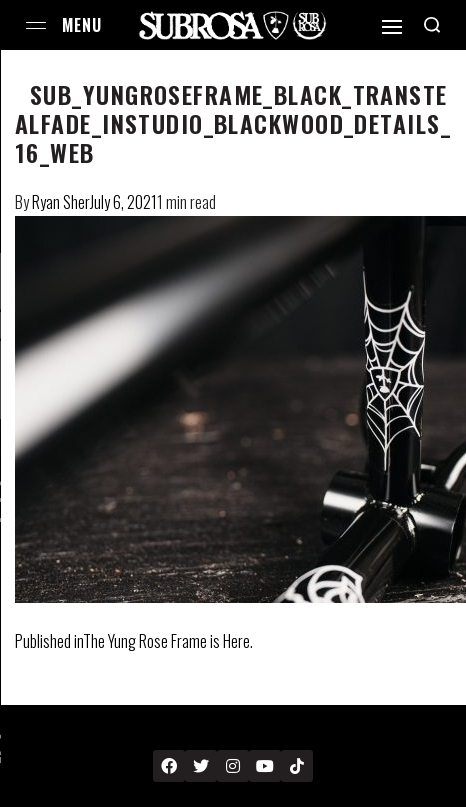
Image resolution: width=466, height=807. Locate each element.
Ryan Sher (61, 202)
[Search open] (432, 25)
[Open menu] (36, 25)
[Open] (392, 27)
